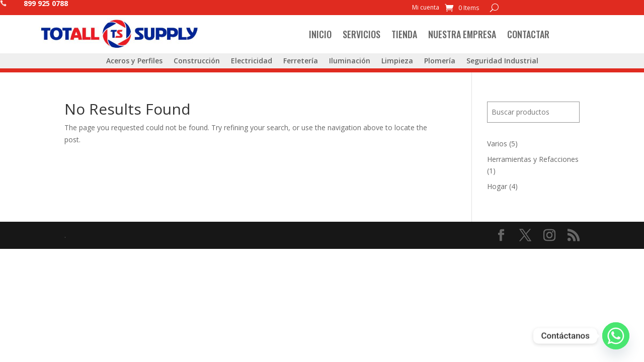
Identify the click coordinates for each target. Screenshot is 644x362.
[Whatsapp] (616, 336)
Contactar (528, 34)
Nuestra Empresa (462, 34)
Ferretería (301, 61)
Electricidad (252, 61)
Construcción (197, 61)
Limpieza (397, 61)
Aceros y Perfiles (134, 61)
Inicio (320, 34)
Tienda (404, 34)
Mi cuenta (426, 8)
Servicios (361, 34)
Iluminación (350, 61)
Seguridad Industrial (502, 61)
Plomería (440, 61)
